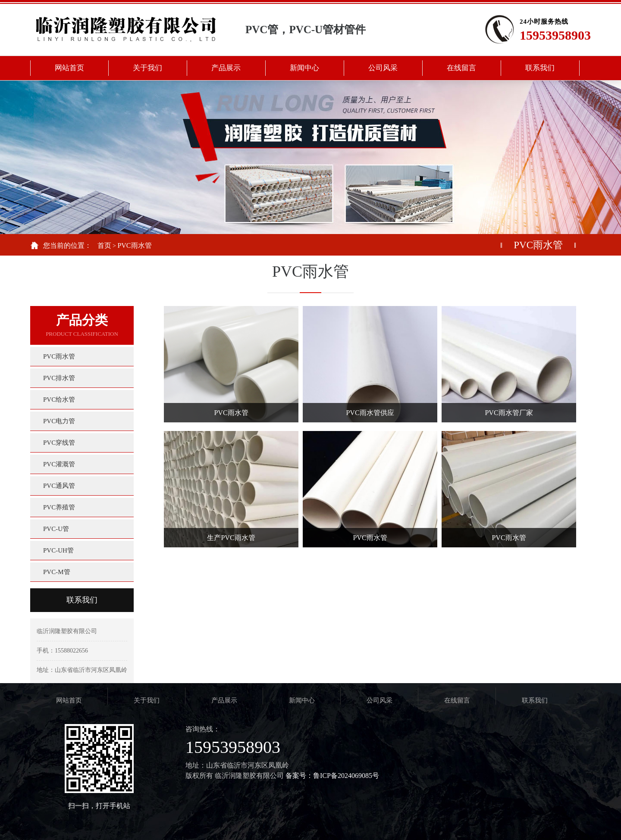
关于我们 (147, 700)
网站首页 (69, 700)
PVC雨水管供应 (370, 413)
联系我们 (82, 600)
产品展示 (224, 700)
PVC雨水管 (134, 245)
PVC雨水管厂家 (509, 413)
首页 (104, 245)
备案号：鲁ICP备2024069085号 (332, 776)
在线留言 (457, 700)
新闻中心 (302, 700)
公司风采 (379, 700)
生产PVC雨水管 (231, 538)
